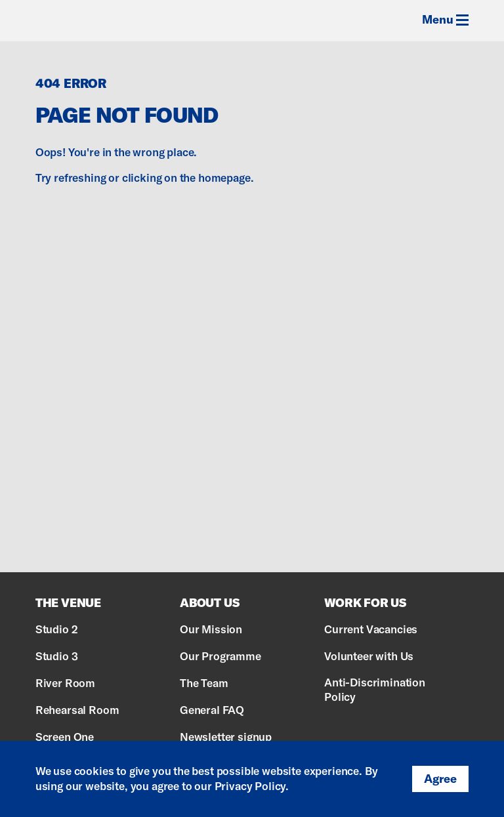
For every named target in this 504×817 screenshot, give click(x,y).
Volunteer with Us (369, 656)
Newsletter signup (226, 737)
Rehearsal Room (77, 710)
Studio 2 (57, 629)
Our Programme (220, 656)
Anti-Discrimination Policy (375, 689)
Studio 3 (57, 656)
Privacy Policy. (252, 786)
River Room (65, 683)
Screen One (65, 737)
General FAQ (212, 710)
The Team (204, 683)
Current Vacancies (371, 629)
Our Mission (211, 629)
